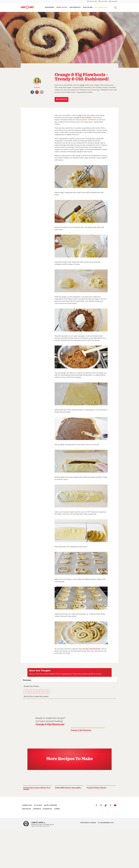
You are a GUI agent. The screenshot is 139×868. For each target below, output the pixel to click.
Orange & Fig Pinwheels (83, 118)
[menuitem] (50, 7)
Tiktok (106, 805)
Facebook (32, 92)
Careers (57, 809)
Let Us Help (38, 805)
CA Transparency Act (106, 823)
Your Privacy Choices (88, 823)
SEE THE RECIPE (62, 99)
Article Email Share (42, 92)
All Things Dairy (101, 7)
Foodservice (47, 809)
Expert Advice (62, 7)
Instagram (101, 805)
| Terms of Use (46, 826)
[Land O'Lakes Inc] (39, 823)
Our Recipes (50, 7)
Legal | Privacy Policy (37, 826)
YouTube (115, 805)
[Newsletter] (113, 1)
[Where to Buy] (92, 1)
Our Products (75, 7)
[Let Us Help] (103, 1)
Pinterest (37, 92)
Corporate (37, 809)
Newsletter (26, 809)
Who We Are (88, 7)
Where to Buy (27, 805)
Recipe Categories (50, 805)
